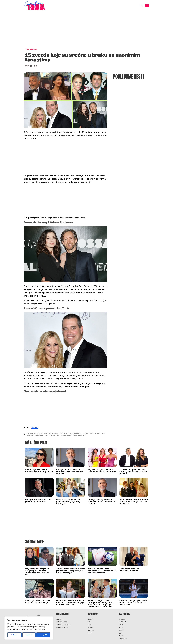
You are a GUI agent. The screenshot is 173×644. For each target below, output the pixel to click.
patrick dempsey (50, 435)
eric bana (72, 433)
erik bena (80, 433)
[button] (142, 6)
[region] (29, 628)
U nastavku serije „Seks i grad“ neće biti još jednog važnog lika (68, 502)
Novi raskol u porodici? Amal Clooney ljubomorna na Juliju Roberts (133, 472)
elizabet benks (63, 433)
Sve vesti (123, 622)
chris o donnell (42, 433)
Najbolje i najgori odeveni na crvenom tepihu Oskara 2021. (102, 471)
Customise (15, 635)
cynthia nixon (53, 433)
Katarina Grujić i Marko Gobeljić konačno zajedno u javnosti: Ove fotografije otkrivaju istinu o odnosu (101, 604)
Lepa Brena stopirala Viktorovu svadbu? (129, 570)
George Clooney (89, 433)
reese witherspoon (63, 435)
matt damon (30, 435)
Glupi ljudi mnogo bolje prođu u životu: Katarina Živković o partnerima (133, 603)
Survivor (60, 619)
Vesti (90, 633)
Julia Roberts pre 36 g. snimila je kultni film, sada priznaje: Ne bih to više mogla (71, 571)
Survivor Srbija (62, 628)
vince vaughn (81, 435)
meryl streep (39, 435)
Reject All (29, 635)
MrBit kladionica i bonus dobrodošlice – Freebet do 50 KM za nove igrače (102, 571)
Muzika (90, 628)
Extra (121, 625)
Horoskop (123, 639)
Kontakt (91, 619)
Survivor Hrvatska (64, 625)
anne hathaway (31, 433)
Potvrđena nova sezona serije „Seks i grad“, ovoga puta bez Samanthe (134, 502)
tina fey (73, 435)
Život (121, 636)
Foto (89, 625)
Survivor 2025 (62, 622)
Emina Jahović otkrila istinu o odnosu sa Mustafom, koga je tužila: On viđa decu (70, 603)
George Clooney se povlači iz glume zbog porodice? (38, 501)
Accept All (43, 635)
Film (89, 622)
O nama (122, 619)
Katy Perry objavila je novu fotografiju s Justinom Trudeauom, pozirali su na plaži (37, 572)
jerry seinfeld (100, 433)
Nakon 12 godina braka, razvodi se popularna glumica (39, 471)
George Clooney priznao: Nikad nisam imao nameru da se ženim (70, 472)
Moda (121, 630)
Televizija (91, 630)
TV (120, 633)
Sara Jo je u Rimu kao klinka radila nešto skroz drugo (38, 602)
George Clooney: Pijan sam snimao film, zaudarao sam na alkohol (102, 502)
